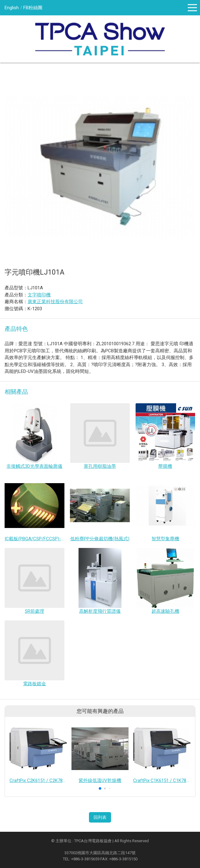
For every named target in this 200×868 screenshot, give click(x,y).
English (12, 8)
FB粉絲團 (33, 8)
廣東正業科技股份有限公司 (55, 302)
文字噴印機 (39, 295)
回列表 (100, 817)
